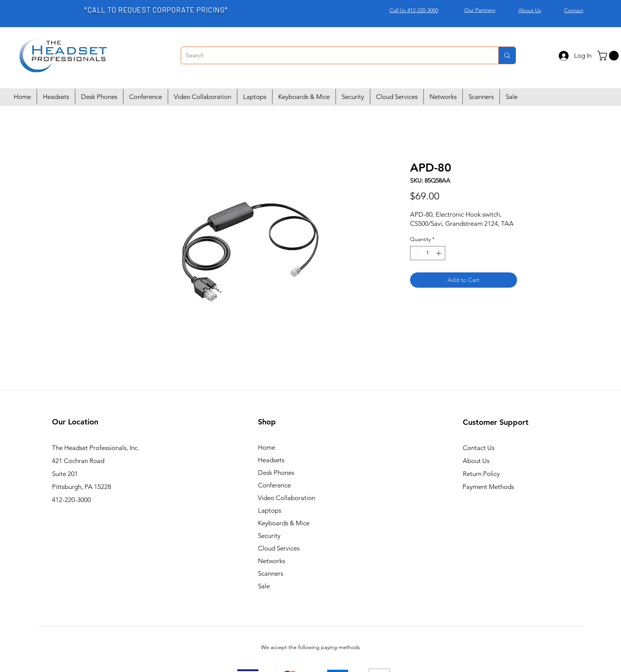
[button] (609, 56)
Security (269, 536)
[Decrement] (416, 253)
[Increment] (439, 253)
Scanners (271, 573)
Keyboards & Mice (284, 523)
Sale (264, 586)
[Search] (334, 55)
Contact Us (479, 448)
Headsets (271, 460)
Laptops (270, 510)
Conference (274, 485)
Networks (272, 561)
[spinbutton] (428, 253)
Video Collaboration (287, 498)
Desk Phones (276, 473)
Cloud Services (279, 548)
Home (267, 447)
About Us (476, 461)
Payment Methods (489, 487)
